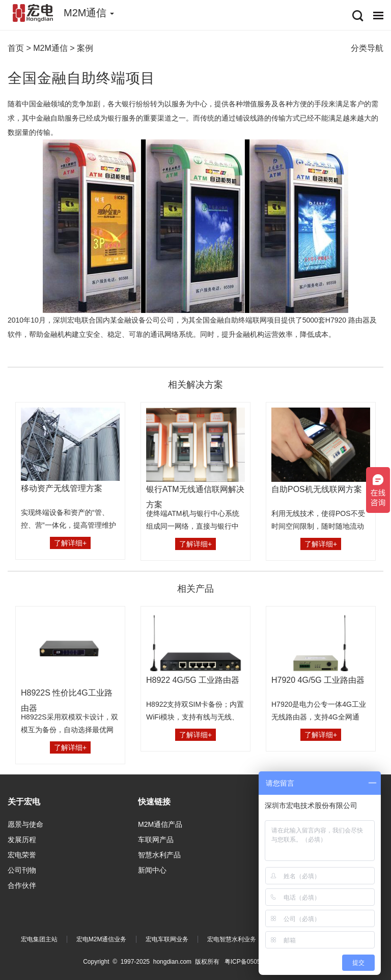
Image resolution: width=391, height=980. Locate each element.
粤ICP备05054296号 (252, 962)
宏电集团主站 (39, 939)
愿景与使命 (25, 824)
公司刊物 (22, 870)
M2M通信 (50, 48)
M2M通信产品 (160, 824)
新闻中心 (152, 870)
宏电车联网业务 (167, 939)
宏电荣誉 (22, 855)
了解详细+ (70, 543)
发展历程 (22, 840)
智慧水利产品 (159, 855)
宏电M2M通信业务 (102, 939)
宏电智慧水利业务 (232, 939)
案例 (85, 48)
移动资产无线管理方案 (62, 488)
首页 (16, 48)
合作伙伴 (22, 885)
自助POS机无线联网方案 (317, 489)
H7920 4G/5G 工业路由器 (318, 680)
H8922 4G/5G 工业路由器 (193, 680)
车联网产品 (156, 840)
